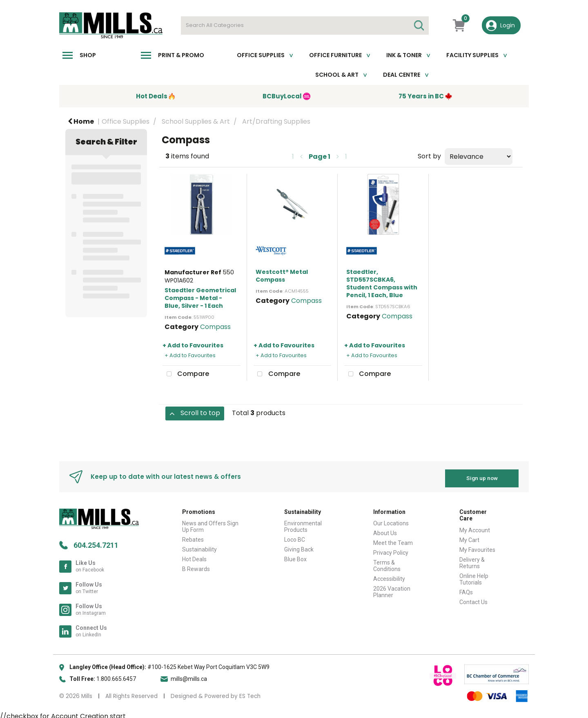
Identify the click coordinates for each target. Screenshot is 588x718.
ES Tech (250, 692)
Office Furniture (335, 55)
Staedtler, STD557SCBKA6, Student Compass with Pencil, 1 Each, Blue (382, 284)
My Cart (469, 537)
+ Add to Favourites (193, 345)
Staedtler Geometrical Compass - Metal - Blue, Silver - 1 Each (200, 298)
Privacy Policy (391, 549)
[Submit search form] (419, 26)
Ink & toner (404, 55)
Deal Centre (402, 75)
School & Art (337, 75)
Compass (215, 327)
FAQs (466, 589)
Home (81, 121)
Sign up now (482, 475)
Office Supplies (261, 55)
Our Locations (391, 520)
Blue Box (295, 556)
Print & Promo (181, 55)
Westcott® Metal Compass (282, 276)
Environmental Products (303, 523)
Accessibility (389, 576)
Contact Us (473, 599)
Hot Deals (194, 556)
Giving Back (299, 546)
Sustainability (199, 546)
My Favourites (477, 547)
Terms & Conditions (387, 562)
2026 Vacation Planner (392, 589)
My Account (475, 527)
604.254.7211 (96, 541)
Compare (186, 374)
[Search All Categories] (305, 26)
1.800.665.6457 (116, 675)
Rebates (193, 536)
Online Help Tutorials (474, 576)
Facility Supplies (472, 55)
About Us (385, 530)
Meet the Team (393, 540)
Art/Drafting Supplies (276, 121)
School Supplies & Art (196, 121)
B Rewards (196, 566)
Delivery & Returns (472, 560)
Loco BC (295, 536)
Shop (88, 55)
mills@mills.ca (189, 675)
